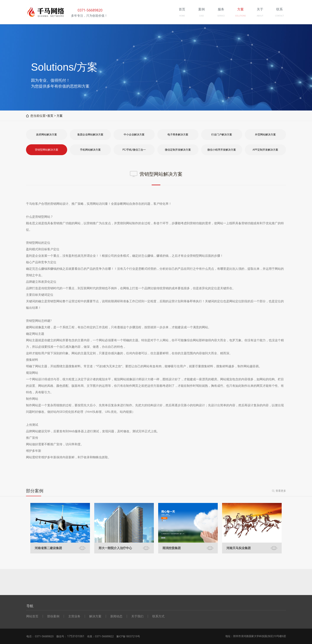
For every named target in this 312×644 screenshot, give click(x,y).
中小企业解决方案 (134, 134)
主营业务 (74, 616)
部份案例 (53, 616)
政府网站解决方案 (47, 134)
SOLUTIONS (240, 16)
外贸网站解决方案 (265, 134)
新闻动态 (116, 616)
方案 (60, 116)
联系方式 (158, 616)
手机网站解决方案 (90, 150)
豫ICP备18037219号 (128, 636)
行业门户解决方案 (222, 134)
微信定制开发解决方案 (178, 150)
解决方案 (95, 616)
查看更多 (281, 491)
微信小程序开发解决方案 (222, 150)
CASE (201, 16)
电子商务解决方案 (178, 134)
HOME (182, 16)
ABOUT (260, 16)
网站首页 (32, 616)
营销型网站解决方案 (47, 150)
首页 (50, 116)
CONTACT (280, 16)
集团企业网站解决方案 (90, 134)
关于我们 (137, 616)
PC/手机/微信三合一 (134, 150)
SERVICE (221, 16)
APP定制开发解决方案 (265, 150)
